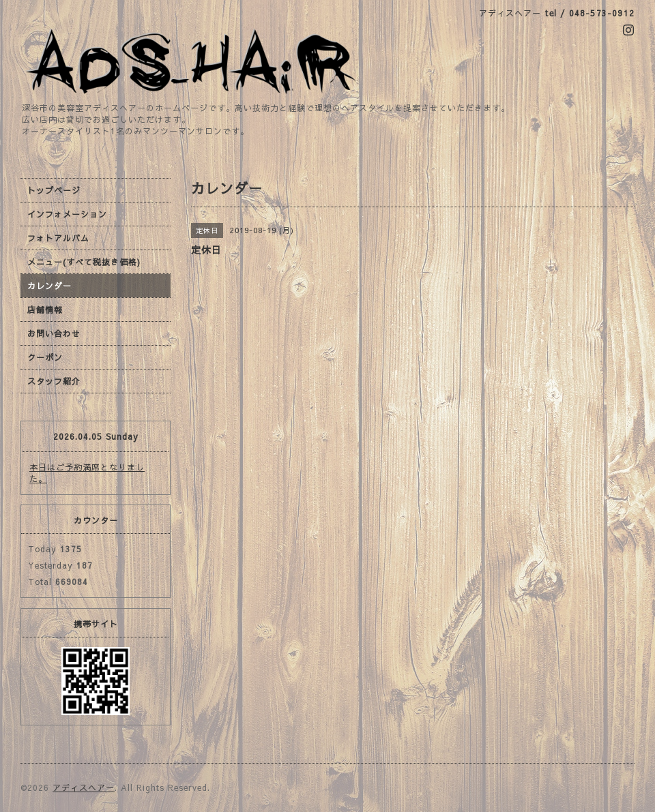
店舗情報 (45, 310)
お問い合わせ (54, 333)
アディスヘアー (84, 787)
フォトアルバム (58, 238)
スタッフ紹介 (54, 381)
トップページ (54, 190)
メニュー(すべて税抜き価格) (84, 262)
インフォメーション (67, 214)
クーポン (45, 357)
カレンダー (49, 286)
